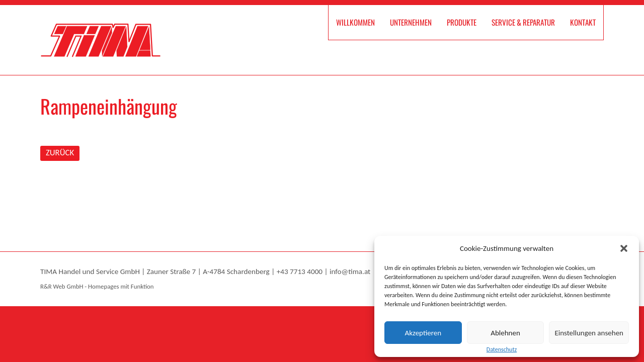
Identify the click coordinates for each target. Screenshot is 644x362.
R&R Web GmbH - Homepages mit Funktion (97, 286)
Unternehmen (411, 22)
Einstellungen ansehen (589, 333)
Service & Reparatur (523, 22)
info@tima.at (350, 271)
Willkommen (355, 22)
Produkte (462, 22)
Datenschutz (502, 349)
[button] (624, 248)
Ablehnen (505, 333)
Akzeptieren (423, 333)
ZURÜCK (60, 153)
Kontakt (583, 22)
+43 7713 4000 (300, 271)
